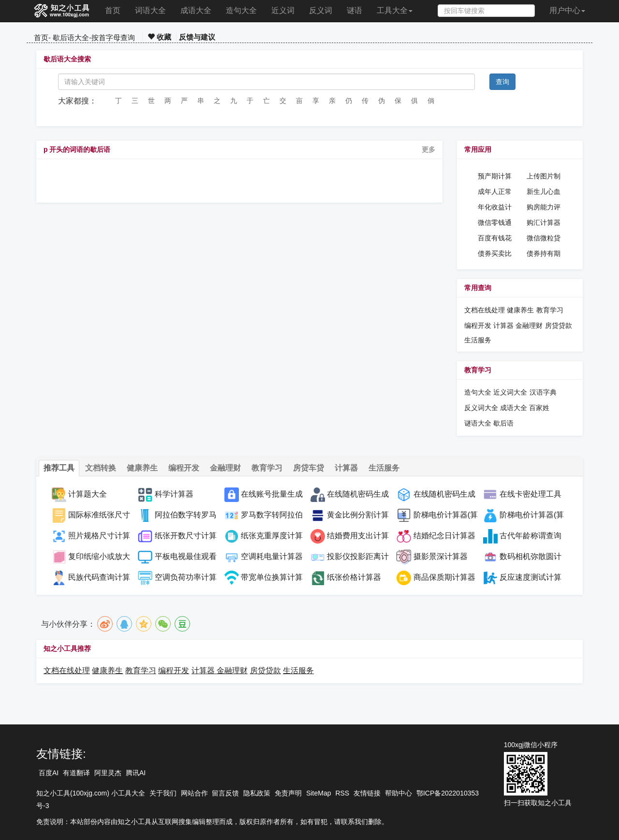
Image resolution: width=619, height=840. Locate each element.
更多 (428, 149)
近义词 (283, 10)
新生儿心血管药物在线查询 (544, 192)
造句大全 (241, 10)
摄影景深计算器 (441, 556)
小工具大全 (128, 793)
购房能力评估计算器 (544, 207)
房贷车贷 (309, 468)
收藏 (159, 37)
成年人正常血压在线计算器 (495, 192)
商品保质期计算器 (444, 577)
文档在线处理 (485, 310)
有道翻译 (76, 773)
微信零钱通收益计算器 (495, 223)
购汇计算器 (544, 222)
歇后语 (503, 423)
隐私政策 (257, 793)
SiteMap (318, 793)
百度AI (49, 773)
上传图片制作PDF (544, 177)
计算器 (504, 325)
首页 (113, 10)
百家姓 (539, 408)
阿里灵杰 (108, 773)
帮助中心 (398, 793)
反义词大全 (481, 408)
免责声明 (288, 793)
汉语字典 (543, 392)
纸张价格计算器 (354, 577)
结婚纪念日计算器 (444, 536)
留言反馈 (225, 793)
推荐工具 (59, 468)
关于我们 (163, 793)
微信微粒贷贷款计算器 (544, 238)
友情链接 (367, 793)
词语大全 (150, 10)
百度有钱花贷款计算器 (495, 238)
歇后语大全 (71, 37)
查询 (502, 82)
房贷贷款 (559, 325)
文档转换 (101, 468)
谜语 (354, 10)
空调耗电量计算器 (272, 556)
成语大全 (196, 10)
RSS (342, 793)
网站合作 (194, 793)
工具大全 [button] (395, 10)
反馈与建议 (197, 37)
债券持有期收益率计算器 (544, 254)
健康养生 (520, 310)
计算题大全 (88, 494)
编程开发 (478, 325)
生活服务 (478, 340)
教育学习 (550, 310)
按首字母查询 (113, 37)
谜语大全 (478, 423)
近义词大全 (510, 392)
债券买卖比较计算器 (495, 254)
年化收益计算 (495, 207)
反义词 (321, 10)
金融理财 (529, 325)
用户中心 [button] (567, 10)
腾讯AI (136, 773)
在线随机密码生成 (444, 494)
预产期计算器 (495, 177)
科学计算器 (174, 494)
